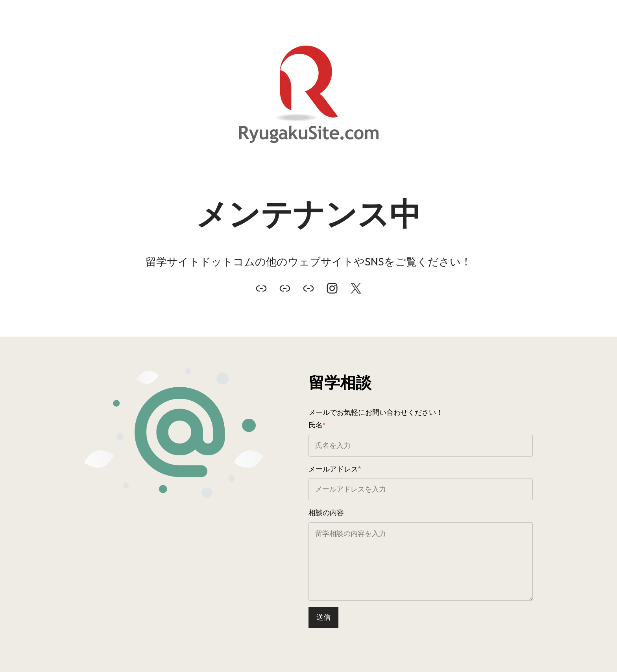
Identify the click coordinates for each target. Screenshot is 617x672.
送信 (323, 617)
